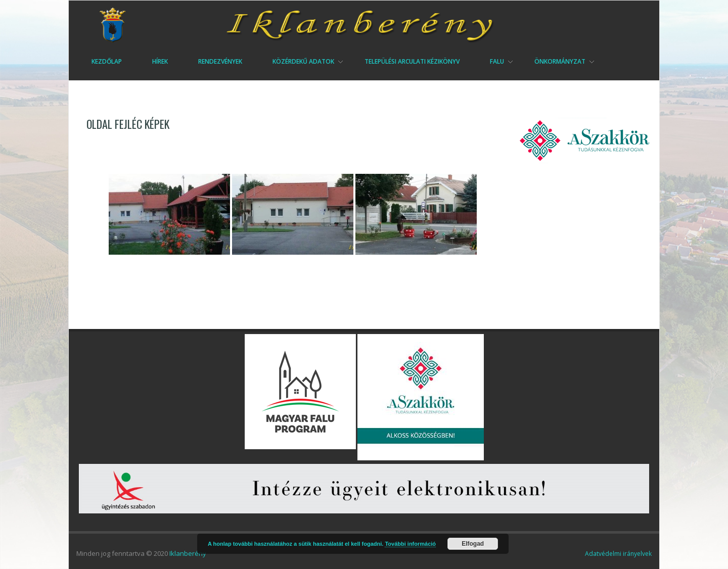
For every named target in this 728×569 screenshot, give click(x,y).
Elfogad (473, 544)
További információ (410, 544)
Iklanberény (188, 553)
